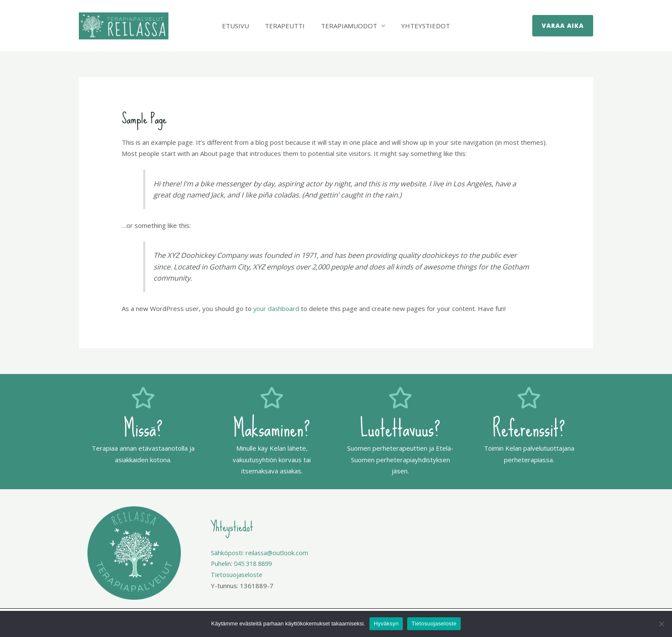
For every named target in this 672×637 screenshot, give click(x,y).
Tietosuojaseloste (434, 624)
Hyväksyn (386, 624)
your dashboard (277, 308)
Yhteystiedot (421, 26)
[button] (563, 26)
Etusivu (240, 26)
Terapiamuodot (347, 26)
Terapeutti (286, 26)
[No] (661, 624)
